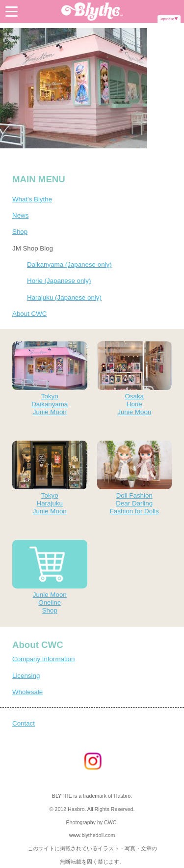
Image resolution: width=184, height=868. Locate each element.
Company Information (43, 659)
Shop (20, 232)
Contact (24, 723)
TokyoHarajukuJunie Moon (50, 478)
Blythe (92, 12)
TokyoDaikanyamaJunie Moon (50, 378)
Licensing (26, 676)
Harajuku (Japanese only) (64, 297)
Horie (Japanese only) (59, 281)
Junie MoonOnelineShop (50, 577)
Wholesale (27, 692)
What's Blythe (32, 199)
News (20, 215)
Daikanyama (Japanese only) (69, 265)
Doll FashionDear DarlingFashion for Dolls (135, 478)
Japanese (167, 19)
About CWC (29, 314)
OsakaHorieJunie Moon (135, 378)
